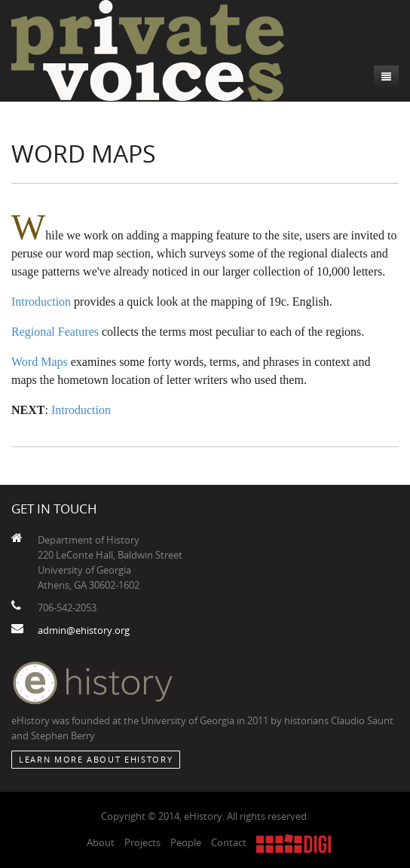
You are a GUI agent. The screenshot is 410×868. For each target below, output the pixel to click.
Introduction (41, 302)
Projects (142, 842)
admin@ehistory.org (84, 630)
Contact (229, 842)
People (186, 842)
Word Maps (40, 362)
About (101, 842)
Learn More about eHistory (96, 759)
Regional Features (55, 332)
